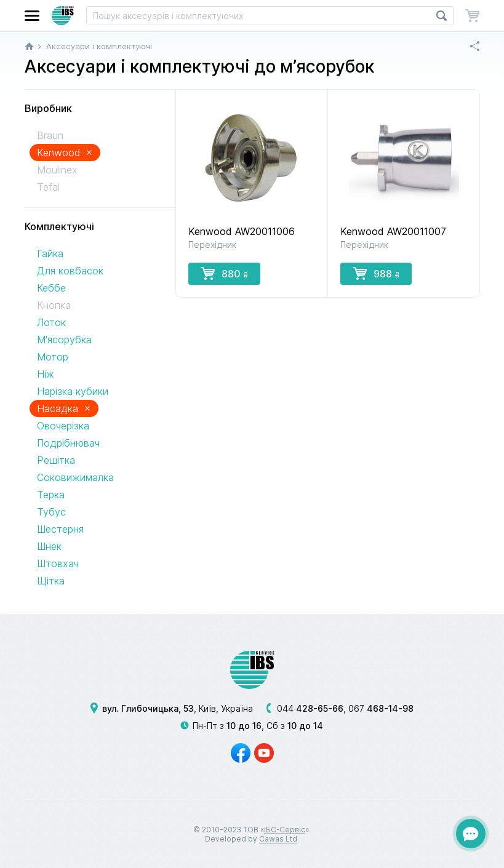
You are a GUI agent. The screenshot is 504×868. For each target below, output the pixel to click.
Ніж (46, 374)
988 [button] (376, 273)
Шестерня (60, 529)
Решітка (56, 460)
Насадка (64, 408)
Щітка (51, 581)
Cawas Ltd (278, 839)
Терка (51, 495)
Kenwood (65, 152)
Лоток (51, 322)
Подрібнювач (68, 443)
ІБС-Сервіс (285, 830)
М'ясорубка (64, 340)
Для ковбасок (70, 271)
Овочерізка (63, 426)
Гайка (50, 253)
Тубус (51, 512)
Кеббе (51, 288)
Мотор (53, 357)
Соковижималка (75, 477)
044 (310, 708)
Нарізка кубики (73, 391)
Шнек (49, 546)
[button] (32, 16)
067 (381, 708)
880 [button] (224, 273)
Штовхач (58, 563)
